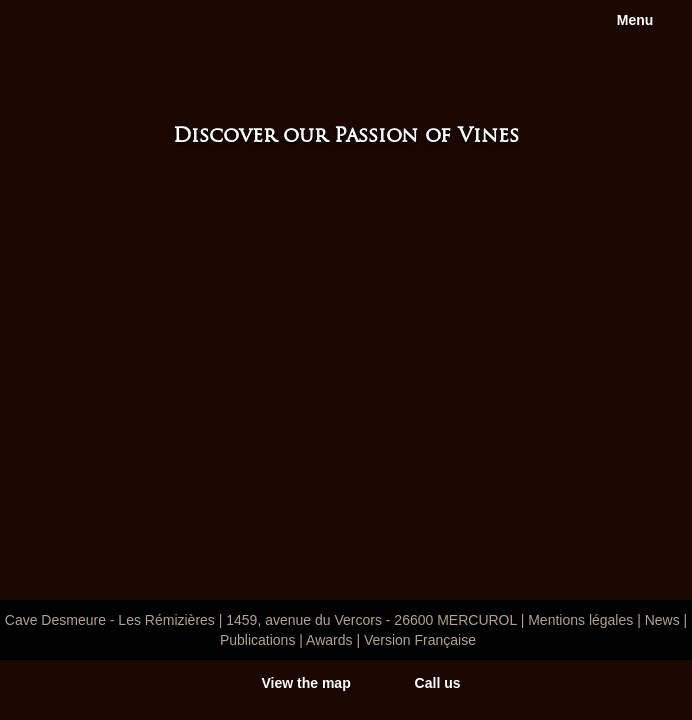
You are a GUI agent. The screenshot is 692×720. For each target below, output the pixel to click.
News (662, 620)
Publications (258, 640)
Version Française (420, 640)
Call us (438, 683)
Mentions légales (580, 620)
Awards (329, 640)
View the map (305, 683)
